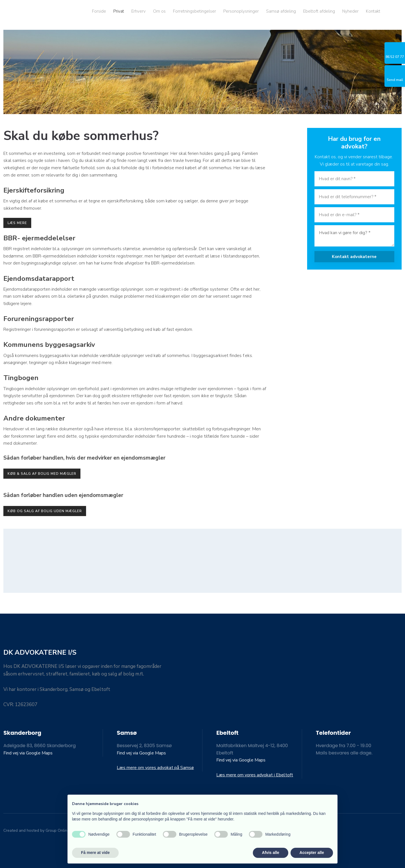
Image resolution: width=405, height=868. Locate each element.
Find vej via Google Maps (28, 753)
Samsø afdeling (281, 11)
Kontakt (373, 11)
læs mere (17, 223)
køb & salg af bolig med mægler (42, 474)
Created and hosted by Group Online (36, 830)
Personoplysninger (241, 11)
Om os (159, 11)
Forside (99, 11)
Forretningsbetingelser (194, 11)
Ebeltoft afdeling (319, 11)
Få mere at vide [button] (95, 853)
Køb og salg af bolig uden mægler (45, 511)
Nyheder (350, 11)
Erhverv (139, 11)
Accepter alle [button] (312, 853)
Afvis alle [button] (270, 853)
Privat (119, 11)
